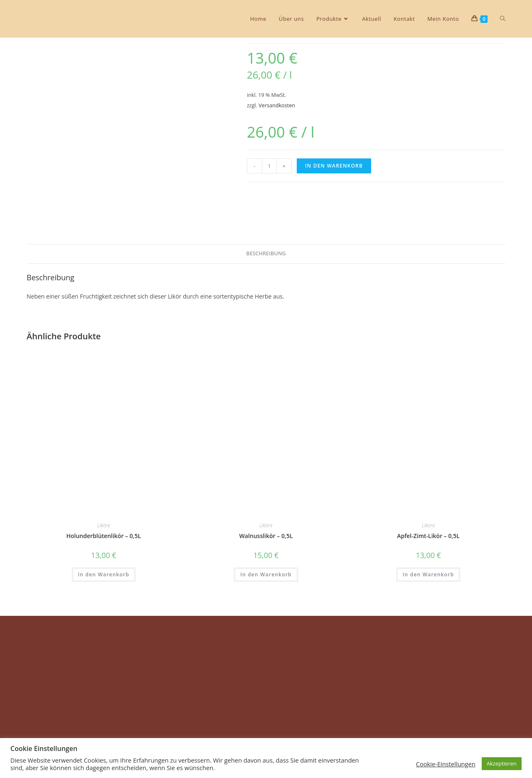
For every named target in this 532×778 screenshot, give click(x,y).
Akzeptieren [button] (502, 763)
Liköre (104, 525)
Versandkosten (277, 105)
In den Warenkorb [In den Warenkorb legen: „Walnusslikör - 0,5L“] (266, 574)
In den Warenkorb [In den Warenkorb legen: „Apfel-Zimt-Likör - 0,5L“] (429, 574)
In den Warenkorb (334, 166)
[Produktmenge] (269, 166)
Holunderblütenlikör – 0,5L (103, 536)
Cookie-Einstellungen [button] (446, 764)
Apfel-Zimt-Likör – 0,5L (428, 536)
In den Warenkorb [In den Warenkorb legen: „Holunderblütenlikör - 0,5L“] (104, 574)
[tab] (266, 254)
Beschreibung (266, 253)
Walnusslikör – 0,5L (266, 536)
